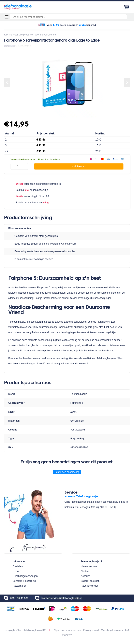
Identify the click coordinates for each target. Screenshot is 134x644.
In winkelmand (79, 166)
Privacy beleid (91, 630)
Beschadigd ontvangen (25, 576)
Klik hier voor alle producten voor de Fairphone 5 (30, 35)
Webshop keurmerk (112, 630)
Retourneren (20, 586)
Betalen (17, 571)
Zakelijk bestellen (90, 581)
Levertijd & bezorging (24, 581)
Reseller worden (90, 586)
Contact (85, 571)
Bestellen (18, 566)
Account (85, 576)
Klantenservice (89, 566)
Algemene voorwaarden (67, 630)
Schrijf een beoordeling (67, 472)
